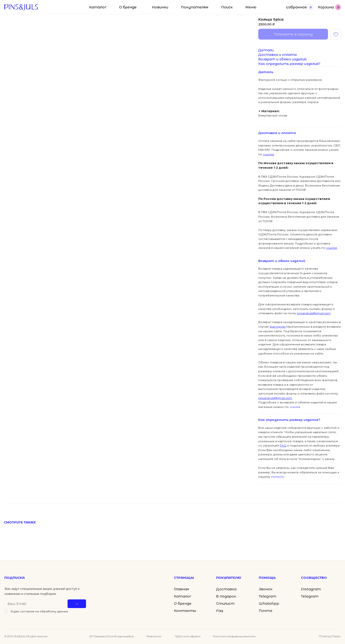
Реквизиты (154, 636)
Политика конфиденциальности (234, 636)
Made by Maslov (330, 636)
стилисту (277, 477)
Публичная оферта (188, 636)
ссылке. (295, 407)
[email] (33, 604)
